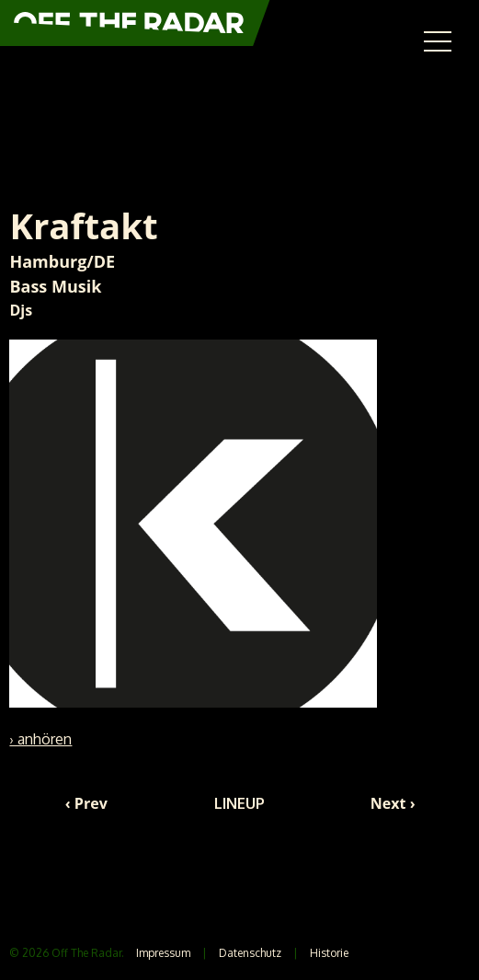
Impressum (163, 953)
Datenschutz (250, 953)
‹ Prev (86, 803)
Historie (329, 953)
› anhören (40, 739)
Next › (393, 803)
